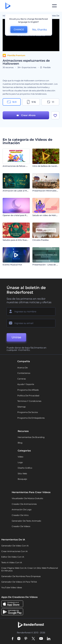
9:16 (31, 102)
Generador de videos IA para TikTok (19, 582)
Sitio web (22, 474)
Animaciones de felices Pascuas (18, 166)
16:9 (12, 102)
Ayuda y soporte (26, 384)
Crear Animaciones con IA (14, 551)
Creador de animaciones (24, 504)
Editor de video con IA (13, 557)
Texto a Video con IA (12, 562)
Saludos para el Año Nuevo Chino (19, 240)
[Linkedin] (49, 639)
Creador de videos (21, 526)
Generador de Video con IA (15, 546)
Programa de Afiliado (28, 390)
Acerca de (22, 368)
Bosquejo (22, 479)
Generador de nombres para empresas (21, 576)
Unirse (16, 337)
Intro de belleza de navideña (46, 166)
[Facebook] (13, 639)
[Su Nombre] (31, 312)
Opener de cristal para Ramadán (19, 215)
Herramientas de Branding (31, 437)
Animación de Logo (22, 509)
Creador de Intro (20, 515)
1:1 (50, 102)
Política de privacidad (28, 396)
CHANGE (19, 29)
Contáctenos (24, 373)
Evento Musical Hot (12, 265)
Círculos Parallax (41, 240)
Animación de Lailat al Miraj (16, 191)
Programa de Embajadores (31, 418)
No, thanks (40, 30)
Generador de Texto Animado (26, 521)
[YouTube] (41, 639)
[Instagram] (19, 639)
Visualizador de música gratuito (27, 498)
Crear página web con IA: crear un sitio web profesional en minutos (30, 569)
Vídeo (21, 457)
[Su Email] (31, 323)
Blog (20, 443)
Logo (20, 462)
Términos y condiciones (29, 401)
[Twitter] (33, 639)
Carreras (22, 379)
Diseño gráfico (25, 468)
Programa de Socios (28, 412)
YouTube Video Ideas (12, 587)
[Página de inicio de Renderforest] (8, 6)
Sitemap (21, 407)
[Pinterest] (26, 639)
